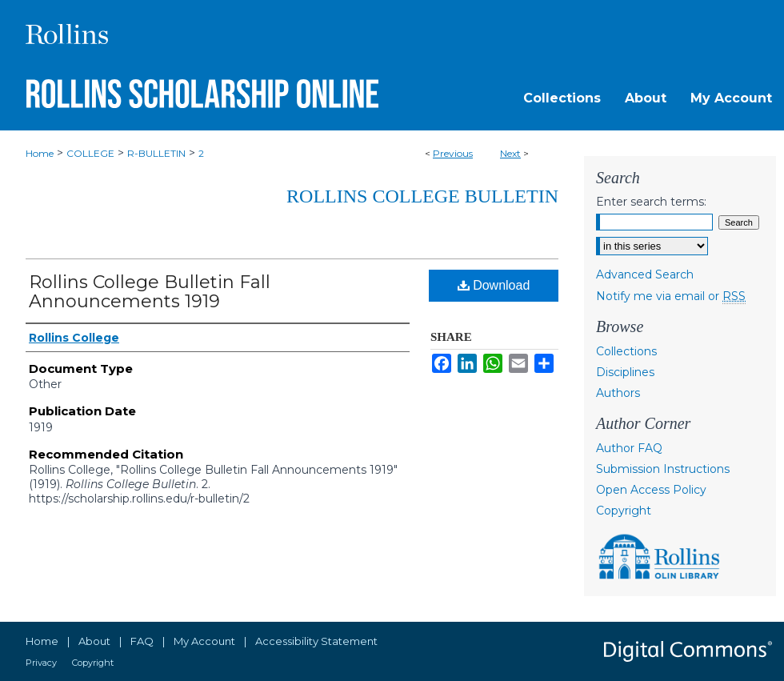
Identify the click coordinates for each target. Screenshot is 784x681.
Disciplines (625, 372)
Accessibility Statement (316, 641)
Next (510, 153)
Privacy (41, 663)
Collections (626, 351)
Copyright (624, 511)
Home (40, 153)
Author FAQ (629, 448)
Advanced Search (645, 274)
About (94, 641)
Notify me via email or (671, 296)
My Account (204, 641)
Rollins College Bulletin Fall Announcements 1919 (150, 292)
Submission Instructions (663, 469)
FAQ (142, 641)
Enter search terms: (651, 202)
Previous (453, 153)
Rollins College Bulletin (422, 196)
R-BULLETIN (156, 153)
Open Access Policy (651, 490)
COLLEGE (90, 153)
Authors (618, 393)
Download (494, 285)
